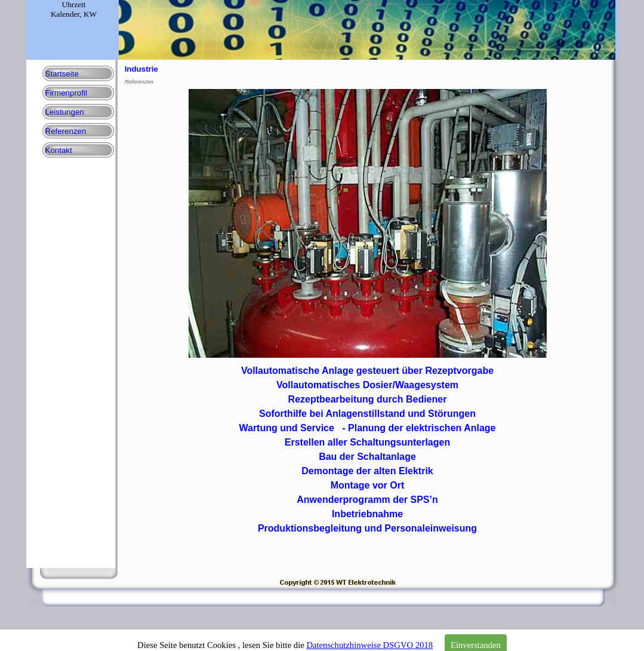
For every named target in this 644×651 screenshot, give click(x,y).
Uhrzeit (74, 4)
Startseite (62, 74)
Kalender (65, 14)
